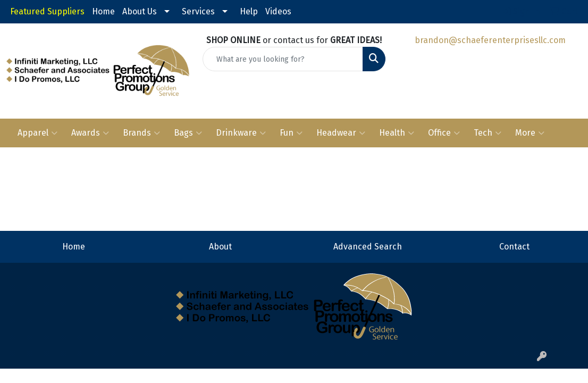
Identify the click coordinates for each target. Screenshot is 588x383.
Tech (488, 133)
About (220, 247)
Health (397, 133)
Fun (291, 133)
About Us (140, 11)
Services (198, 11)
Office (444, 133)
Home (103, 11)
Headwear (341, 133)
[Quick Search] (283, 59)
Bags (188, 133)
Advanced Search (368, 247)
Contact (514, 247)
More (530, 133)
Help (249, 11)
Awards (90, 133)
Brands (141, 133)
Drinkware (241, 133)
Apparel (37, 133)
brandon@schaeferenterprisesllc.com (490, 40)
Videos (278, 11)
